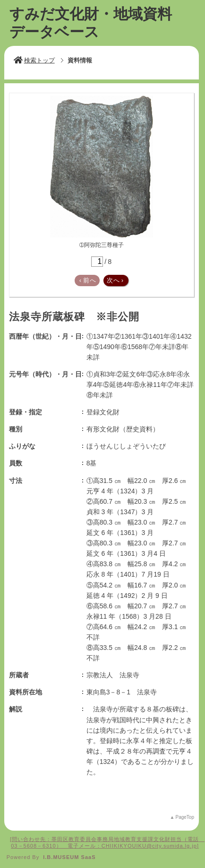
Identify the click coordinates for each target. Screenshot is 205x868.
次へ (115, 280)
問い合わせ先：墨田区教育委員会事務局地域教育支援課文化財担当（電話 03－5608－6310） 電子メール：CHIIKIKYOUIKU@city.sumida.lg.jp (105, 842)
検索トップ (34, 60)
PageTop (184, 817)
